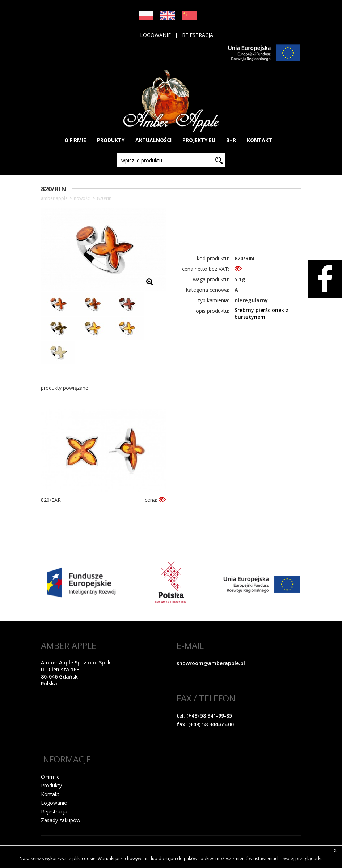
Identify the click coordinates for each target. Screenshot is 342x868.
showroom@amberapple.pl (211, 663)
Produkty (51, 785)
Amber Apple (54, 198)
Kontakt (50, 794)
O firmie (50, 777)
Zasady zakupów (61, 820)
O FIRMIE (75, 140)
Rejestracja (198, 35)
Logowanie (155, 35)
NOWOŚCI (82, 198)
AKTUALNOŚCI (153, 140)
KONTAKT (259, 140)
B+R (231, 140)
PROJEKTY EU (199, 140)
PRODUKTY (111, 140)
